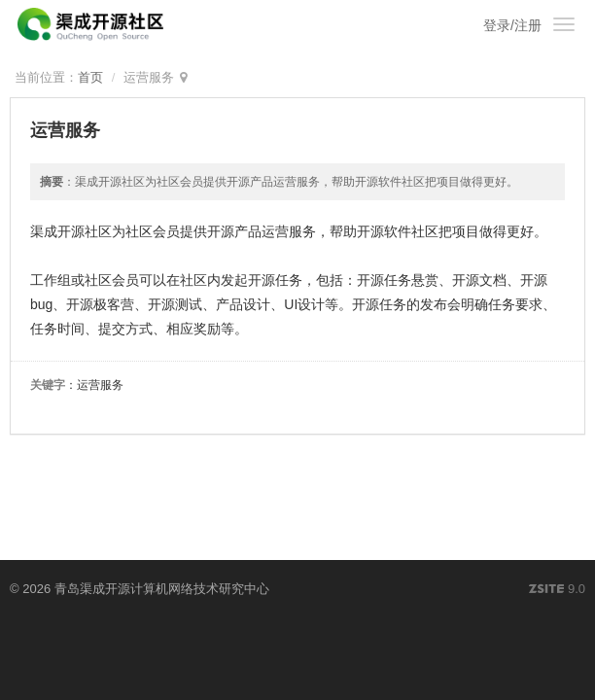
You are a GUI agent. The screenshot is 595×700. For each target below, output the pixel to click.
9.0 (557, 590)
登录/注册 (512, 25)
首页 (90, 77)
